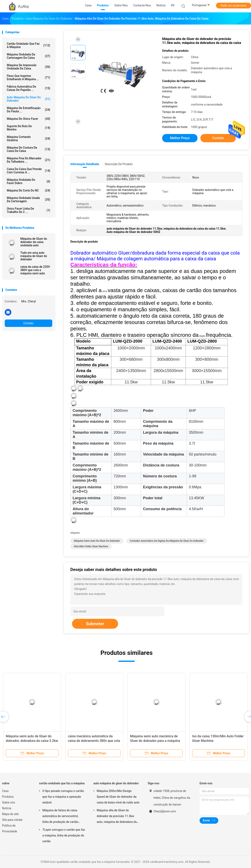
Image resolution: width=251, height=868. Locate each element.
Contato (28, 323)
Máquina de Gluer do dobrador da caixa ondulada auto (34, 242)
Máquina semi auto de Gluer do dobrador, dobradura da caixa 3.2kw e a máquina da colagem (32, 741)
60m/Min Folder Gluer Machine (91, 546)
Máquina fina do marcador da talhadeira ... (28, 160)
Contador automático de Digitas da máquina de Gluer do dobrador (167, 541)
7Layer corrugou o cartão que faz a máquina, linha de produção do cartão (64, 835)
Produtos (8, 797)
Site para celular (12, 820)
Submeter (95, 624)
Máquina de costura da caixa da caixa (28, 149)
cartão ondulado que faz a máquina (28, 45)
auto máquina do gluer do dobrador (28, 99)
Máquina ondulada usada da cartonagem (28, 200)
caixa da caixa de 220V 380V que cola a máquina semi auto (35, 270)
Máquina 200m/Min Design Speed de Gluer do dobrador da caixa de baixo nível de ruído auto (118, 797)
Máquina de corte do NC (28, 190)
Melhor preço (180, 138)
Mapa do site (10, 814)
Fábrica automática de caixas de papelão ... (28, 88)
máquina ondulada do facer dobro (28, 181)
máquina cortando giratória (28, 139)
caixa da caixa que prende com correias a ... (28, 171)
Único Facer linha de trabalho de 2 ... (28, 210)
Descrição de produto (119, 164)
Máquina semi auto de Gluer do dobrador (97, 541)
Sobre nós (9, 802)
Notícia (7, 808)
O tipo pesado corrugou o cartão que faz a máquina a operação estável (63, 797)
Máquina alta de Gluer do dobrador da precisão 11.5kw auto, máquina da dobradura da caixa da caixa (117, 817)
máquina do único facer (28, 119)
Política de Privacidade (10, 828)
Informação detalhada (85, 164)
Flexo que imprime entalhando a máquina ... (28, 78)
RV (173, 5)
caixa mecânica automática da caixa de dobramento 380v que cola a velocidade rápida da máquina (94, 741)
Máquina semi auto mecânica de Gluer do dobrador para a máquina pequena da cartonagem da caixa (155, 741)
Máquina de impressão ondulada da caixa (28, 67)
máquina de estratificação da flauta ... (28, 110)
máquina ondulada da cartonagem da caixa (28, 56)
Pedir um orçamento (234, 6)
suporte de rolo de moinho (28, 128)
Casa (5, 791)
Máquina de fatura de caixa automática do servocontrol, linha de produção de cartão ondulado (60, 817)
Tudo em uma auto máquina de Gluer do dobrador (34, 256)
